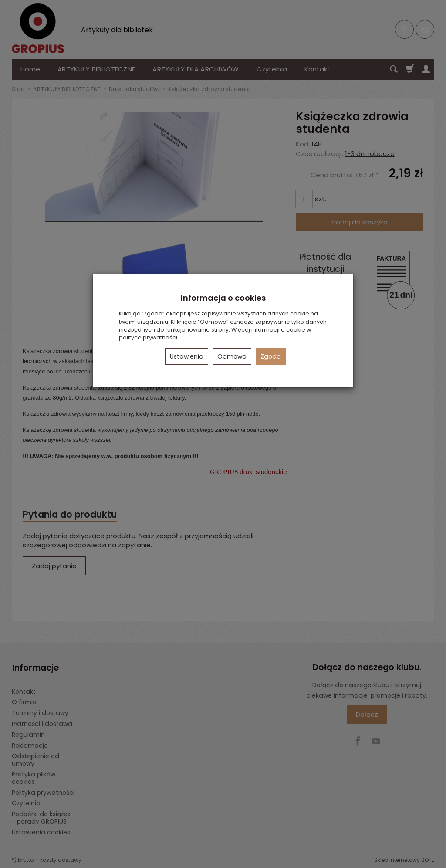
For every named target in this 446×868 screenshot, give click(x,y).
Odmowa (232, 356)
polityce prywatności (148, 337)
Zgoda (271, 356)
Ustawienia (187, 356)
